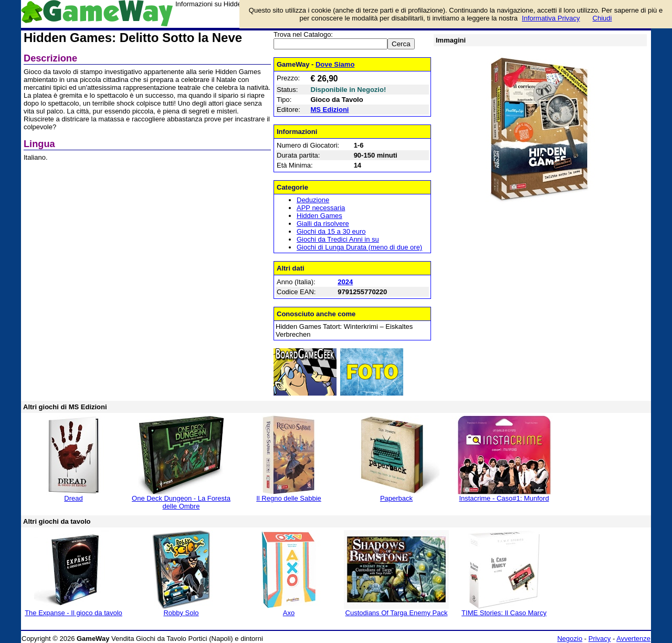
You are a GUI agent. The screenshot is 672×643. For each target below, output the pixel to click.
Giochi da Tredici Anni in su (338, 239)
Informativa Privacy (551, 18)
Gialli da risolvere (323, 224)
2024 (345, 282)
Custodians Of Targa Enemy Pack (397, 613)
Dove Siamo (335, 64)
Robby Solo (181, 613)
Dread (73, 498)
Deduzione (313, 200)
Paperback (396, 498)
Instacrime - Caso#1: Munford (504, 498)
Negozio (570, 639)
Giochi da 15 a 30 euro (331, 231)
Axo (289, 613)
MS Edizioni (330, 110)
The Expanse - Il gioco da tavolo (73, 613)
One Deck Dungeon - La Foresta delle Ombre (181, 502)
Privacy (600, 639)
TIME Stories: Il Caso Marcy (504, 613)
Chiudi (602, 18)
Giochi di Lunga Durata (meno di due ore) (359, 247)
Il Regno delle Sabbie (289, 498)
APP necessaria (321, 208)
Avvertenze (633, 639)
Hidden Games (319, 216)
